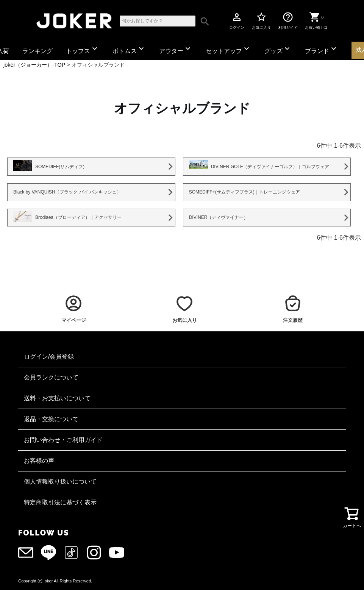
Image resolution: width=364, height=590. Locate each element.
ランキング (37, 51)
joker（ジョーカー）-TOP (34, 65)
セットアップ (228, 49)
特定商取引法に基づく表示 (60, 502)
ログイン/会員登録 (49, 357)
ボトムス (129, 49)
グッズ (278, 49)
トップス (83, 49)
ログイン (237, 20)
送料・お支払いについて (57, 398)
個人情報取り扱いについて (60, 482)
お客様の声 (39, 461)
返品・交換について (51, 419)
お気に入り (261, 20)
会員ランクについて (51, 377)
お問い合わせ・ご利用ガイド (63, 440)
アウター (176, 49)
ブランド (322, 49)
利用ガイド (288, 20)
